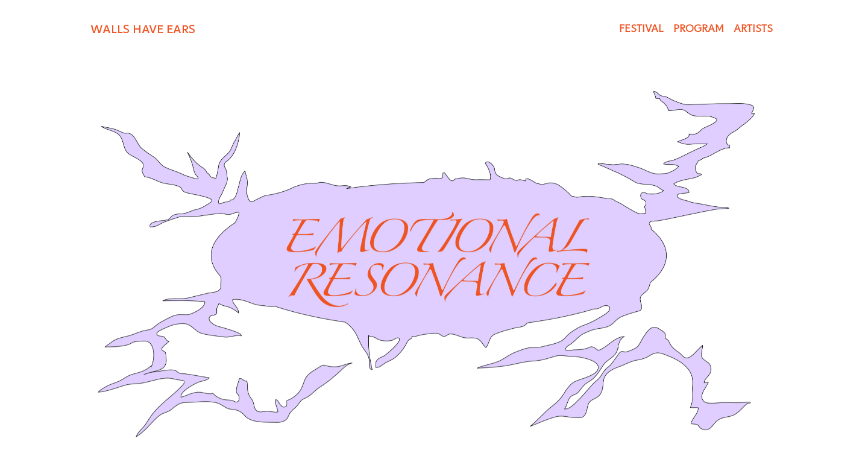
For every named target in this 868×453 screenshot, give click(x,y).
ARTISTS (753, 29)
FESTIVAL (641, 29)
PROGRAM (699, 29)
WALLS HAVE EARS (143, 29)
